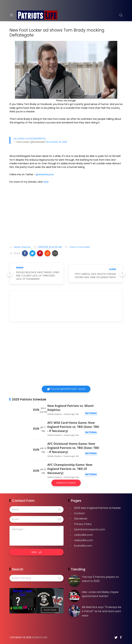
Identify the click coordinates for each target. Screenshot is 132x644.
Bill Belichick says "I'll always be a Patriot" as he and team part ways (102, 611)
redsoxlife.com (83, 540)
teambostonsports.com (90, 529)
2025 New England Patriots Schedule (97, 508)
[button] (25, 253)
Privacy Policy (83, 524)
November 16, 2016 (57, 142)
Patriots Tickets (66, 483)
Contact (79, 513)
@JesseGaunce (45, 174)
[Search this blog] (37, 578)
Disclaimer (81, 519)
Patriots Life (40, 637)
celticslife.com (83, 535)
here (46, 182)
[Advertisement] (66, 217)
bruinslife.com (83, 546)
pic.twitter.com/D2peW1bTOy (30, 138)
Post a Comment (80, 247)
